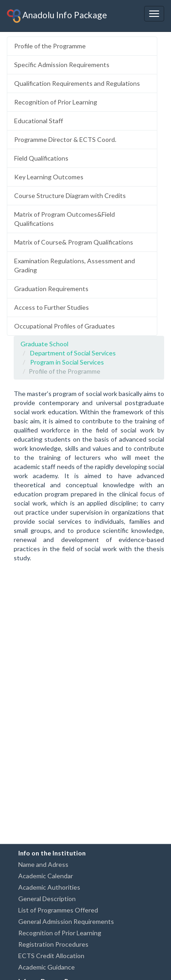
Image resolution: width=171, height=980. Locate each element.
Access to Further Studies (52, 307)
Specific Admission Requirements (62, 65)
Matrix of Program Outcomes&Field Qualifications (65, 219)
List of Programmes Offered (58, 910)
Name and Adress (43, 864)
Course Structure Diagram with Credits (70, 195)
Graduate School (44, 344)
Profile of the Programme (50, 46)
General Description (47, 899)
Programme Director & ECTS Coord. (65, 139)
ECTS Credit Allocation (51, 956)
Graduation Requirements (51, 289)
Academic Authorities (49, 887)
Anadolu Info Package (57, 16)
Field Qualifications (41, 158)
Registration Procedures (53, 944)
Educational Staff (39, 121)
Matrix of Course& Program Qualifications (74, 242)
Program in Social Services (67, 362)
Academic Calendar (46, 876)
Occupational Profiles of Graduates (65, 326)
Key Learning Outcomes (49, 177)
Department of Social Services (73, 353)
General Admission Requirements (66, 921)
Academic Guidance (47, 967)
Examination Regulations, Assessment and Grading (75, 265)
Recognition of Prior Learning (56, 102)
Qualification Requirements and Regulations (77, 83)
